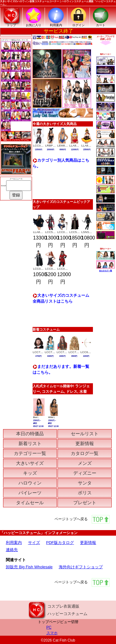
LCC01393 (40, 145)
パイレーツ (30, 493)
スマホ (52, 633)
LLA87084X (41, 232)
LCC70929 (52, 352)
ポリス (85, 493)
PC (49, 627)
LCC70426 (76, 352)
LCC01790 (64, 269)
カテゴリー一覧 (30, 453)
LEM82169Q (66, 145)
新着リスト (30, 443)
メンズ (85, 463)
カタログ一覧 (85, 453)
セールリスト (85, 434)
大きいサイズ (30, 463)
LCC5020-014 (78, 232)
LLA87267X (89, 145)
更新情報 (85, 443)
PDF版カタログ (60, 543)
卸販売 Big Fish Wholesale (29, 567)
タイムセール (30, 503)
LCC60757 (88, 352)
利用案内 (14, 543)
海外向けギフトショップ (81, 567)
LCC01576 (64, 232)
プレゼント (85, 503)
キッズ (30, 473)
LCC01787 (40, 269)
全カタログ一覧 (106, 271)
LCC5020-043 (54, 232)
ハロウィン (30, 483)
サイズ (34, 543)
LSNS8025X (89, 232)
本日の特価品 (30, 434)
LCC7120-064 (42, 352)
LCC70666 (64, 352)
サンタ (85, 483)
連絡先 (12, 550)
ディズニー (85, 473)
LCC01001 (52, 269)
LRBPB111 (52, 145)
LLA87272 (76, 145)
